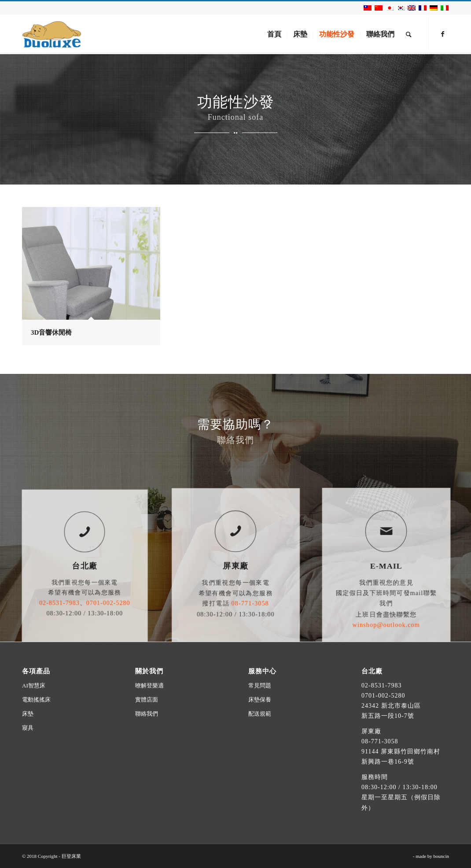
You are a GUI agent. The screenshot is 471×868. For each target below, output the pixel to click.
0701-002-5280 (383, 696)
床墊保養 (260, 700)
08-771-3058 (380, 741)
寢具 (28, 728)
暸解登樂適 (149, 685)
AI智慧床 (34, 685)
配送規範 (260, 714)
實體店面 (147, 700)
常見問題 (260, 685)
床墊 (28, 714)
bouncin (441, 856)
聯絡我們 (147, 714)
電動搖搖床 (36, 700)
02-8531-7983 (381, 685)
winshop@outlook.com (386, 606)
